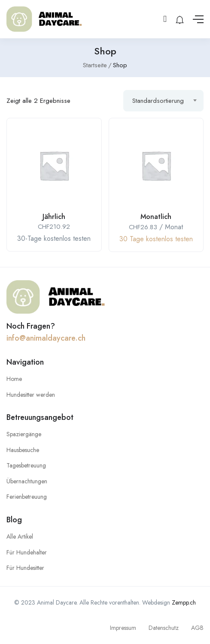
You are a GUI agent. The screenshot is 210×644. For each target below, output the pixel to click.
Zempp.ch (184, 602)
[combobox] (163, 101)
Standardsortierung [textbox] (158, 101)
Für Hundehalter (27, 552)
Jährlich (54, 217)
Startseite (95, 65)
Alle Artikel (20, 536)
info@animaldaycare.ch (46, 338)
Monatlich (156, 217)
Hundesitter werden (31, 395)
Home (14, 379)
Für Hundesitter (25, 568)
